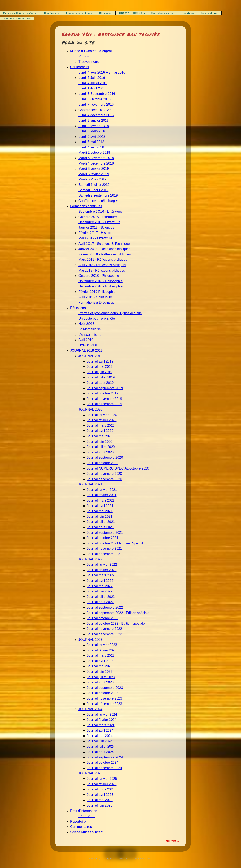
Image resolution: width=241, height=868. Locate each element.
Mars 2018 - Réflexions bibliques (103, 260)
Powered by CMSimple (100, 859)
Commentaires (209, 13)
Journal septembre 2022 (105, 607)
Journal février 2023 (102, 650)
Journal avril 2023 (100, 661)
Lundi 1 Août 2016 (92, 88)
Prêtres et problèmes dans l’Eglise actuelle (110, 313)
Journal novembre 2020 (104, 474)
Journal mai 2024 (100, 736)
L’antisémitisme (90, 335)
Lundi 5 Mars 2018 (92, 131)
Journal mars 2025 (101, 789)
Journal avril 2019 (100, 361)
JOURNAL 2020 (90, 409)
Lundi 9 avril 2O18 (92, 137)
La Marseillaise (90, 329)
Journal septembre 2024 (105, 757)
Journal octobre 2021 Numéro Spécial (115, 543)
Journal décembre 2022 (104, 634)
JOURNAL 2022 (90, 559)
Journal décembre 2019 (104, 404)
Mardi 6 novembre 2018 (96, 158)
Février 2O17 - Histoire (95, 233)
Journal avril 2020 (100, 431)
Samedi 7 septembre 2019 (98, 195)
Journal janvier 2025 (102, 779)
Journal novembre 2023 (104, 698)
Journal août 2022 (100, 602)
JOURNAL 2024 (90, 709)
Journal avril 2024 (100, 731)
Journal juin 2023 (100, 672)
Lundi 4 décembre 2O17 (96, 115)
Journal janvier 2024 (102, 714)
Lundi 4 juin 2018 (91, 147)
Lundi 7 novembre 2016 (96, 104)
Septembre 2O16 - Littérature (100, 211)
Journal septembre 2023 (105, 688)
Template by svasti (143, 859)
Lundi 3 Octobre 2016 (95, 99)
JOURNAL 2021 (90, 484)
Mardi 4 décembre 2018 (96, 163)
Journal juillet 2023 (101, 677)
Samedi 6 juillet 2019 (94, 185)
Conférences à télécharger (98, 201)
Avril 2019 (86, 340)
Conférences (52, 13)
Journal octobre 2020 (103, 463)
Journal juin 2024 (100, 741)
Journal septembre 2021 (105, 533)
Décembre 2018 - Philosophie (101, 286)
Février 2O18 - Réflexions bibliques (105, 254)
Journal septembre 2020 (105, 458)
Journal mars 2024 (101, 725)
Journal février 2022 (102, 570)
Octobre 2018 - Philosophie (99, 276)
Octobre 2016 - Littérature (98, 217)
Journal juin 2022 (100, 591)
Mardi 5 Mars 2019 (92, 179)
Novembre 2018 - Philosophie (101, 281)
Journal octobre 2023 (103, 693)
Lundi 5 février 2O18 (94, 126)
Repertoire (187, 13)
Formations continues (79, 13)
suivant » (172, 841)
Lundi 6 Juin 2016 (92, 78)
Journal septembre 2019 (105, 388)
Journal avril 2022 (100, 581)
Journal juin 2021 (100, 516)
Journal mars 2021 (101, 500)
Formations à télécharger (97, 302)
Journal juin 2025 (100, 805)
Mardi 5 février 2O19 (94, 174)
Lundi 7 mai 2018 (91, 142)
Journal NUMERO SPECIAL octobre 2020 (118, 468)
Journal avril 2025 (100, 795)
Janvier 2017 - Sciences (96, 228)
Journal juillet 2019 (101, 377)
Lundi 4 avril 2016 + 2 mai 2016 (102, 72)
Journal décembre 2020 (104, 479)
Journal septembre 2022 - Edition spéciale (118, 613)
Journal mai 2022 (100, 586)
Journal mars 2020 (101, 426)
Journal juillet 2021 (101, 522)
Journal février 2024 (102, 720)
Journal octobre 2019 (103, 393)
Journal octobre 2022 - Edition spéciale (116, 624)
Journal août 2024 (100, 752)
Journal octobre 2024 (103, 763)
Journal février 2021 (102, 495)
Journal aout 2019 (100, 383)
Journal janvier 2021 (102, 490)
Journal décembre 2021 (104, 554)
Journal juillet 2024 (101, 746)
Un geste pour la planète (97, 318)
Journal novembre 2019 (104, 399)
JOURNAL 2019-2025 (132, 13)
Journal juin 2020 (100, 442)
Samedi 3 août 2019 (93, 190)
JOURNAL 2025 (90, 773)
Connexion (123, 859)
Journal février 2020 (102, 420)
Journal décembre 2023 (104, 704)
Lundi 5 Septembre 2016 (97, 94)
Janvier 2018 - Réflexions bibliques (104, 249)
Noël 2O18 (87, 324)
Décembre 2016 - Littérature (99, 222)
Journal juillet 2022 (101, 597)
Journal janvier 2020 (102, 415)
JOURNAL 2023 (90, 640)
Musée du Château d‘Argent (20, 13)
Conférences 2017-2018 (96, 110)
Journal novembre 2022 (104, 629)
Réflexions (106, 13)
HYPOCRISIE (89, 345)
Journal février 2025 (102, 784)
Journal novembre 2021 (104, 548)
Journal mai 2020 (100, 436)
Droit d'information (163, 13)
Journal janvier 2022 (102, 565)
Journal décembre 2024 (104, 768)
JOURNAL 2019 (90, 356)
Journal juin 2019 (100, 372)
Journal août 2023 (100, 682)
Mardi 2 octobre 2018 (94, 153)
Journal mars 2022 (101, 575)
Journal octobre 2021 (103, 538)
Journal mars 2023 (101, 655)
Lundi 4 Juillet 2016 (93, 83)
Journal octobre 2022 (103, 618)
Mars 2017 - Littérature (95, 238)
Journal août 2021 (100, 527)
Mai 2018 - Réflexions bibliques (102, 270)
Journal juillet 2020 (101, 447)
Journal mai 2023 (100, 666)
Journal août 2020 (100, 452)
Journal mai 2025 (100, 800)
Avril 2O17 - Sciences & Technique (104, 244)
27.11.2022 (87, 816)
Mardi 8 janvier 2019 (94, 169)
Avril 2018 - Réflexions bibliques (102, 265)
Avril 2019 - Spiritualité (95, 297)
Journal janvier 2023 (102, 645)
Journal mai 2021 (100, 511)
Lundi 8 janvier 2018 (94, 121)
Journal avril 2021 (100, 506)
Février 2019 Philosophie (97, 292)
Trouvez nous (88, 62)
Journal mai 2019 (100, 367)
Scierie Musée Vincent (17, 18)
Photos (84, 56)
